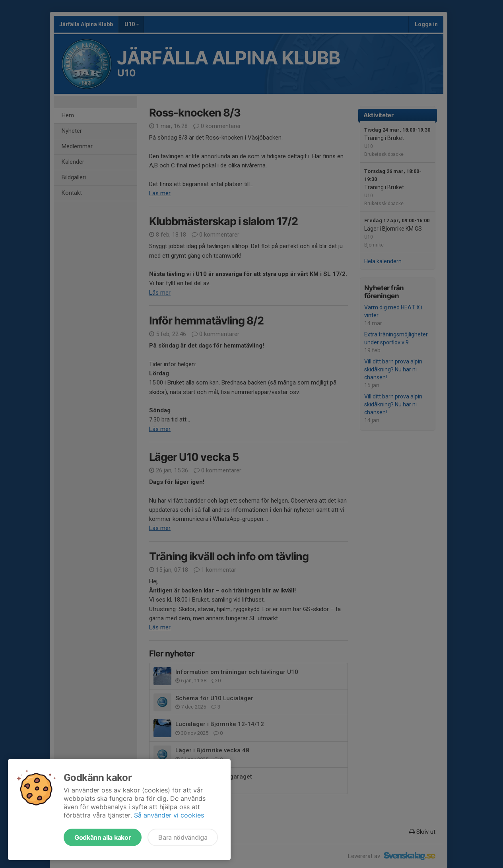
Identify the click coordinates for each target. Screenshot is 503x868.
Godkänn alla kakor (103, 837)
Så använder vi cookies (169, 815)
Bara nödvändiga (183, 837)
